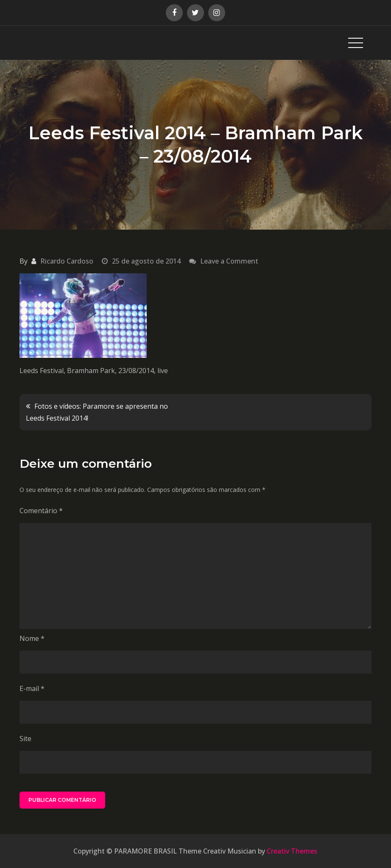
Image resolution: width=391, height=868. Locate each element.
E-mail (32, 688)
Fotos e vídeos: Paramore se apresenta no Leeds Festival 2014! (97, 412)
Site (25, 739)
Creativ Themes (292, 851)
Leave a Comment (229, 261)
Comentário (41, 511)
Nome (32, 638)
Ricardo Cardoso (67, 261)
